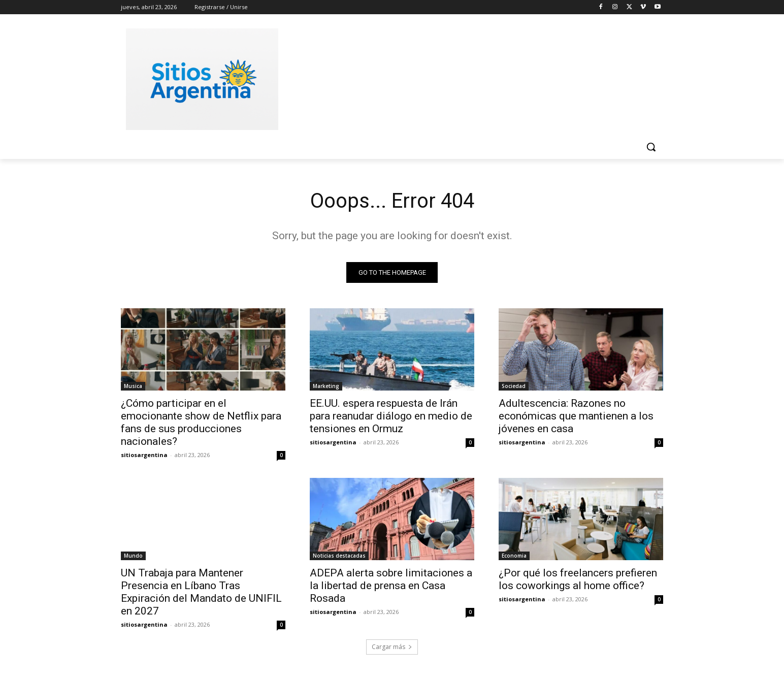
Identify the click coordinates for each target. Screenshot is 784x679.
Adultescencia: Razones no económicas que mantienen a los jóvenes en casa (576, 416)
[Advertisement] (468, 78)
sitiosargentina (144, 455)
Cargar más (392, 647)
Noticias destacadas (339, 556)
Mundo (133, 556)
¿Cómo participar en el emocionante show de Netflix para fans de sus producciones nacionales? (201, 422)
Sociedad (514, 386)
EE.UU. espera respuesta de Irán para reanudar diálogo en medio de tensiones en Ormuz (391, 416)
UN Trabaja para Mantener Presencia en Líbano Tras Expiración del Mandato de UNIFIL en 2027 (201, 592)
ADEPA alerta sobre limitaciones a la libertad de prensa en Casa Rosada (391, 586)
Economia (514, 556)
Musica (133, 386)
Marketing (326, 386)
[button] (651, 147)
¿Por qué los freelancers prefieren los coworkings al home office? (578, 579)
